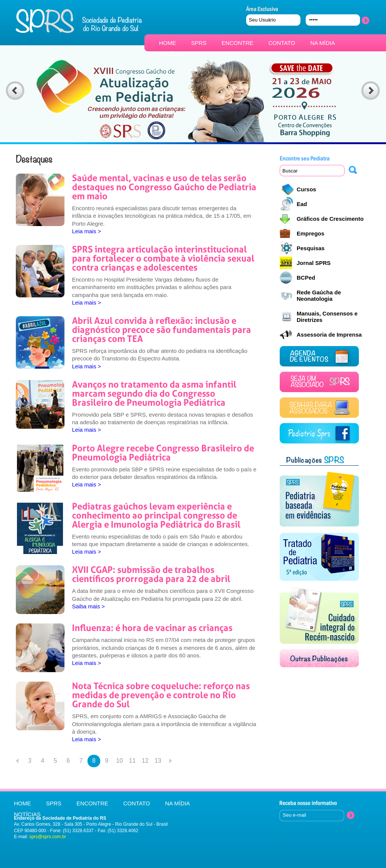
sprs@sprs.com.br (48, 837)
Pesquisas (311, 248)
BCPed (306, 278)
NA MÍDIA (323, 43)
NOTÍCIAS (172, 54)
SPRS (199, 43)
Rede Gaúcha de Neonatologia (319, 295)
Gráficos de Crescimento (330, 219)
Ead (302, 204)
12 (145, 761)
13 (158, 761)
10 (119, 761)
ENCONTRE (237, 43)
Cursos (306, 189)
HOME (168, 43)
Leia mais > (87, 231)
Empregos (310, 233)
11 (132, 761)
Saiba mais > (88, 606)
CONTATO (282, 43)
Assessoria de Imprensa (329, 335)
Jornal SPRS (314, 263)
